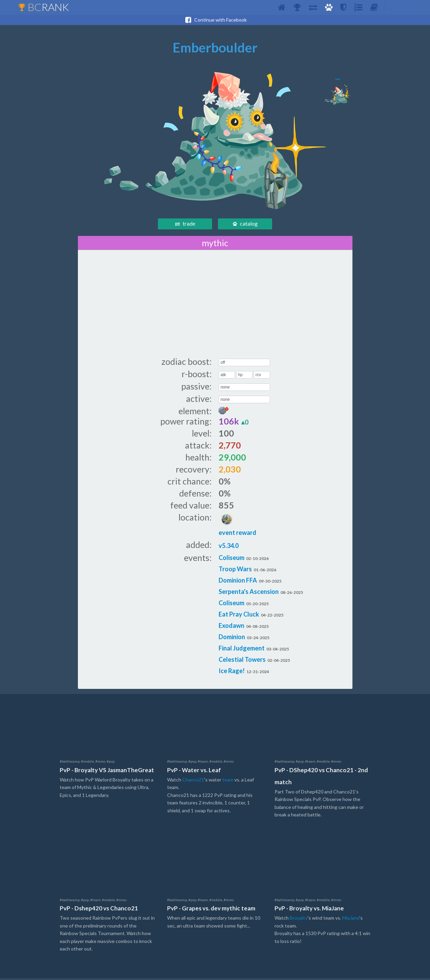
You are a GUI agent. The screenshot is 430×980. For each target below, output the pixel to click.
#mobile (88, 763)
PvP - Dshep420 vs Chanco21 (99, 910)
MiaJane (351, 919)
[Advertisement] (215, 305)
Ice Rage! (232, 672)
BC (43, 7)
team (228, 781)
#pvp (111, 763)
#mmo (100, 763)
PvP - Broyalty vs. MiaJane (309, 910)
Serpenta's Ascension (249, 593)
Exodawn (231, 627)
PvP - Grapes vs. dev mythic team (211, 910)
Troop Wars (235, 571)
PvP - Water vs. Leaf (194, 772)
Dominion (232, 638)
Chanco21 (193, 781)
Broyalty (299, 919)
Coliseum (231, 559)
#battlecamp (70, 763)
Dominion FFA (238, 582)
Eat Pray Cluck (239, 616)
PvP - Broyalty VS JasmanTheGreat (107, 772)
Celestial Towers (242, 661)
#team (203, 763)
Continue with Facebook (215, 20)
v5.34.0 (229, 547)
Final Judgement (242, 650)
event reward (237, 526)
